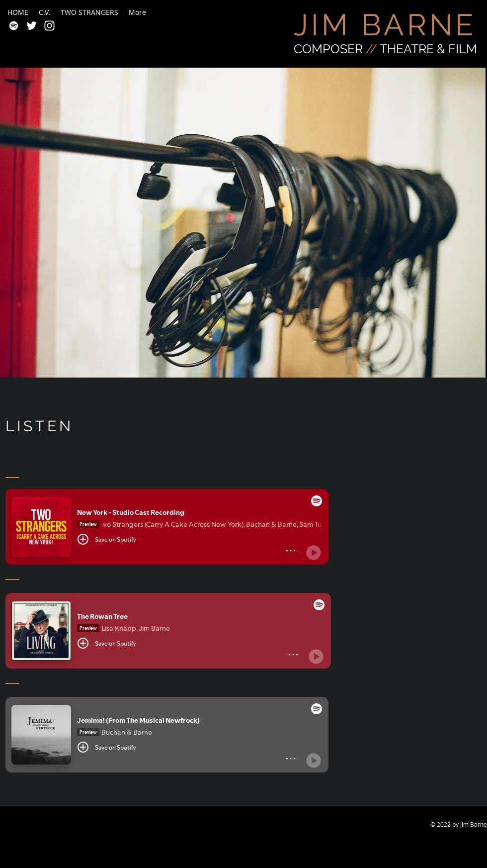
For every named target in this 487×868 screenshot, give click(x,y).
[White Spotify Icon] (14, 26)
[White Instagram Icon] (49, 26)
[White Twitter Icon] (32, 26)
